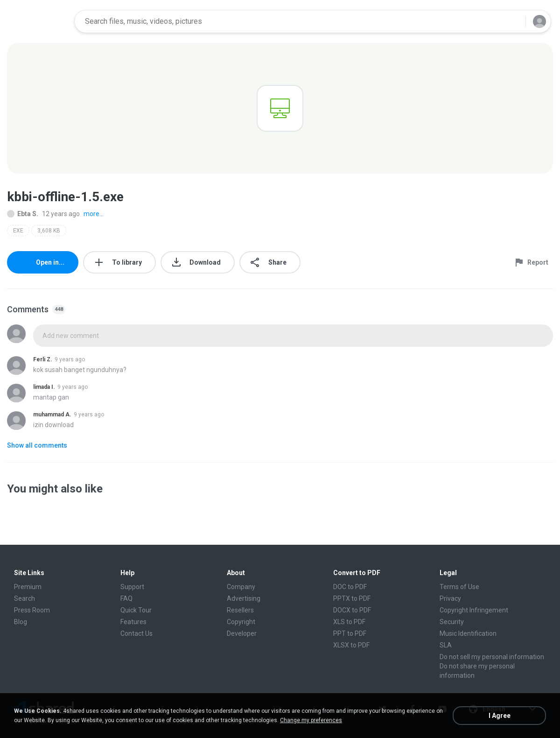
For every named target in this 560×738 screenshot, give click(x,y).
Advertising (244, 598)
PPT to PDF (350, 633)
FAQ (126, 598)
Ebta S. (23, 214)
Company (241, 587)
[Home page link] (38, 21)
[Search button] (513, 21)
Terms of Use (459, 587)
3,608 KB (49, 231)
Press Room (32, 610)
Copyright (241, 622)
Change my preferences (311, 720)
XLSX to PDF (351, 645)
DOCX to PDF (352, 610)
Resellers (240, 610)
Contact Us (136, 633)
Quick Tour (136, 610)
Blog (21, 622)
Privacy (450, 598)
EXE (18, 231)
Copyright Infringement (474, 610)
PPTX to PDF (352, 598)
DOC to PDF (350, 587)
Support (132, 587)
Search (24, 598)
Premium (28, 587)
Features (133, 622)
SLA (446, 645)
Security (452, 622)
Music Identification (468, 633)
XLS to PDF (349, 622)
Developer (242, 633)
